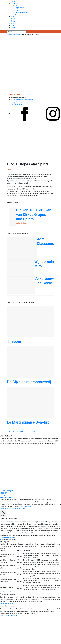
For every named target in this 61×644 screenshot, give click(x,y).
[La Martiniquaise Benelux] (31, 407)
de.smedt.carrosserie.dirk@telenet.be (23, 100)
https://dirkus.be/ (16, 102)
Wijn (16, 14)
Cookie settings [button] (6, 509)
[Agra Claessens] (31, 248)
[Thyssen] (31, 326)
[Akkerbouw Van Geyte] (31, 285)
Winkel (13, 17)
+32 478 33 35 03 (16, 104)
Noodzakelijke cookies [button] (7, 537)
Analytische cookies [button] (7, 604)
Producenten (17, 34)
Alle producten (19, 8)
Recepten (14, 21)
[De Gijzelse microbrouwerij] (31, 367)
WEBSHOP (3, 493)
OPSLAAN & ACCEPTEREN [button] (9, 616)
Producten (14, 3)
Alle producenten (20, 10)
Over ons (14, 25)
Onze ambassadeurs (21, 12)
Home (13, 1)
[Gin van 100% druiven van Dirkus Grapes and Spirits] (31, 217)
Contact (13, 28)
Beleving (14, 19)
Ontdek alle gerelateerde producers (22, 431)
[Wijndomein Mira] (31, 268)
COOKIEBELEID (5, 495)
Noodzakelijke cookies (9, 540)
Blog (12, 23)
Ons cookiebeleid (26, 506)
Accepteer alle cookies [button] (19, 509)
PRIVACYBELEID (5, 497)
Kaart (16, 5)
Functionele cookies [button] (7, 592)
